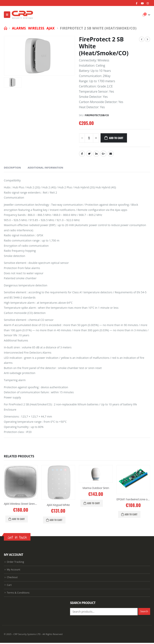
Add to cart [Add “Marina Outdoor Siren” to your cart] (94, 503)
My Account (14, 570)
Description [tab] (12, 168)
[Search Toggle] (138, 15)
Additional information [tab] (45, 168)
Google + (103, 154)
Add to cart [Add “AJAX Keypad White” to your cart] (56, 520)
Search (144, 613)
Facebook (82, 154)
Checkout (12, 578)
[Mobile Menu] (7, 15)
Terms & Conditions (18, 594)
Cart (9, 586)
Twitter (89, 154)
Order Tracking (15, 562)
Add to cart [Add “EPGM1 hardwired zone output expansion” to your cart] (131, 514)
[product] (21, 482)
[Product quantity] (89, 138)
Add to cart (116, 138)
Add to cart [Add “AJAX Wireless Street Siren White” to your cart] (19, 519)
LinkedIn (96, 154)
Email (111, 154)
